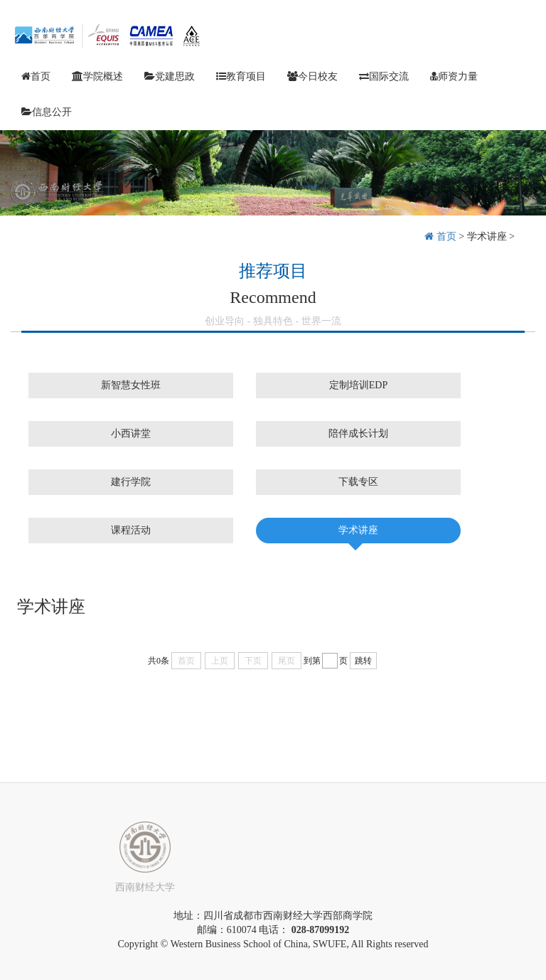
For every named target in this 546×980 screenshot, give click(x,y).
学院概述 (97, 76)
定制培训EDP (358, 385)
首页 (36, 76)
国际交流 (384, 76)
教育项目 (241, 76)
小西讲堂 (131, 433)
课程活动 (131, 530)
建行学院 (131, 482)
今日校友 (312, 76)
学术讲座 (487, 236)
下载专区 (358, 482)
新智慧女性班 (131, 385)
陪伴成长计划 (358, 433)
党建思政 (170, 76)
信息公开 (47, 112)
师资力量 (454, 76)
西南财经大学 (145, 887)
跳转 (363, 661)
